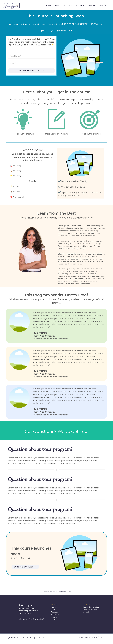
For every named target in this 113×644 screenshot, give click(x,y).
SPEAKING (80, 5)
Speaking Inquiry (90, 610)
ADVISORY (68, 5)
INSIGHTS (92, 5)
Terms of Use (97, 637)
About (54, 610)
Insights (54, 617)
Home (53, 607)
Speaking (55, 615)
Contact (54, 620)
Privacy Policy (84, 637)
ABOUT (57, 5)
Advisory (54, 612)
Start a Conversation (91, 607)
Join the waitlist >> (25, 567)
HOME (48, 5)
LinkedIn (86, 612)
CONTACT (104, 5)
